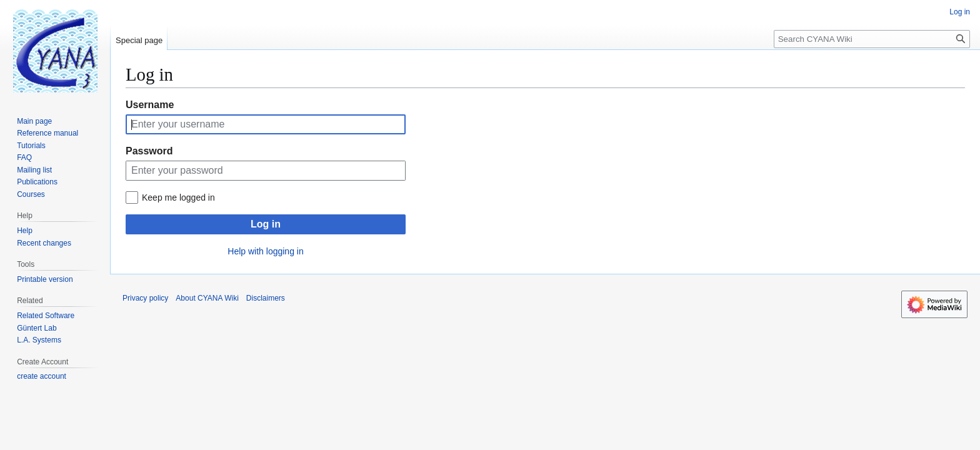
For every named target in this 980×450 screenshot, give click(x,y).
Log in (266, 224)
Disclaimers (266, 298)
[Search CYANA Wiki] (872, 39)
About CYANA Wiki (207, 298)
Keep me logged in (178, 197)
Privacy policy (145, 298)
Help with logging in (265, 251)
